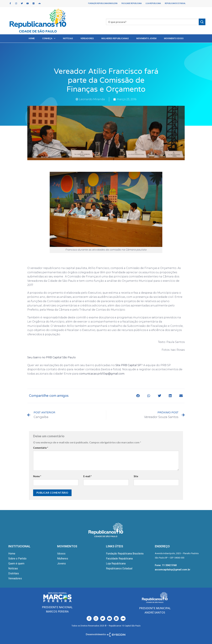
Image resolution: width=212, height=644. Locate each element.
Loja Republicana (153, 3)
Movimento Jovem (146, 38)
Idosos (61, 554)
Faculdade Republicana (132, 3)
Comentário (41, 448)
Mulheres (63, 559)
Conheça (49, 38)
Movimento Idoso (174, 38)
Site (136, 476)
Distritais (14, 573)
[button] (138, 396)
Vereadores (87, 38)
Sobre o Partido (17, 559)
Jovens (61, 563)
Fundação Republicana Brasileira (103, 3)
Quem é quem (16, 563)
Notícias (68, 38)
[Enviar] (202, 22)
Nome (37, 476)
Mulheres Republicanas (115, 38)
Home (32, 38)
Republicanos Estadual (175, 3)
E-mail (87, 476)
